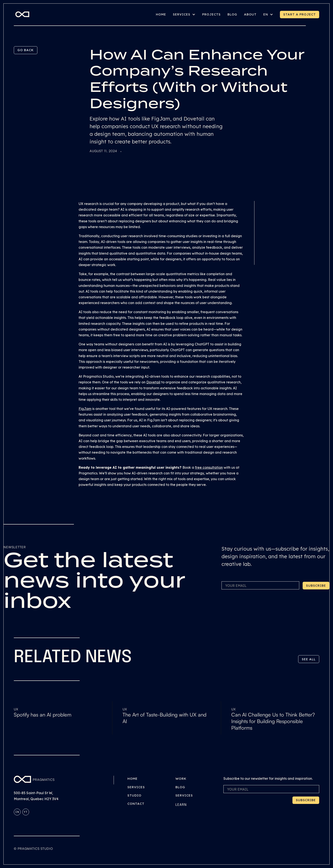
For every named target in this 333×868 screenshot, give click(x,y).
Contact (136, 804)
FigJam (85, 409)
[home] (22, 14)
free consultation (209, 467)
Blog (180, 787)
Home (133, 779)
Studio (134, 795)
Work (181, 779)
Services (136, 787)
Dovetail (153, 382)
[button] (184, 15)
